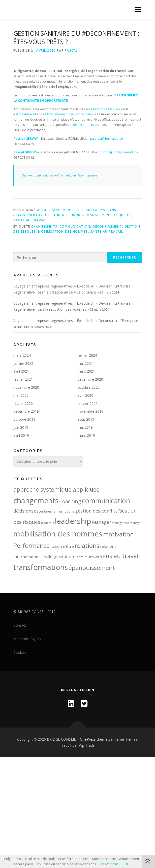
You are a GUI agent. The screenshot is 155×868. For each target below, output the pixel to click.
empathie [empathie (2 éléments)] (67, 511)
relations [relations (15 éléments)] (87, 545)
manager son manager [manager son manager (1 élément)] (127, 523)
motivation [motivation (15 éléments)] (118, 534)
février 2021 (23, 379)
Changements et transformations (83, 210)
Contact (20, 625)
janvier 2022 (23, 363)
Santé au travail (30, 220)
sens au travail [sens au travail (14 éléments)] (120, 556)
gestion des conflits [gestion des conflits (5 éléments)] (96, 511)
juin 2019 (21, 427)
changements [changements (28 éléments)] (36, 500)
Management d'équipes (109, 215)
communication (75, 226)
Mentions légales (27, 639)
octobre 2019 (24, 419)
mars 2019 (86, 435)
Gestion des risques (65, 215)
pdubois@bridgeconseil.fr (117, 152)
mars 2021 (86, 371)
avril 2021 (21, 371)
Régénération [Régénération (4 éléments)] (61, 556)
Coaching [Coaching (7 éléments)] (70, 501)
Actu (42, 210)
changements (44, 226)
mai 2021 (85, 363)
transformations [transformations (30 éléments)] (41, 567)
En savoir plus (108, 864)
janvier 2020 (88, 403)
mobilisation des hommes (63, 231)
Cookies (20, 652)
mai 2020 (21, 395)
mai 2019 (85, 427)
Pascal (71, 50)
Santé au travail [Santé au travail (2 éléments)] (87, 557)
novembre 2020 (26, 387)
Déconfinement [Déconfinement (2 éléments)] (46, 511)
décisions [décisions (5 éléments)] (23, 511)
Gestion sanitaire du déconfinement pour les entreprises (59, 175)
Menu (137, 9)
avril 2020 (85, 395)
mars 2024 (22, 355)
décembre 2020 (90, 379)
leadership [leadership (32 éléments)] (73, 521)
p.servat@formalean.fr (107, 139)
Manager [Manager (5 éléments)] (102, 522)
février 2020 (23, 403)
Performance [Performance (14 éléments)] (32, 545)
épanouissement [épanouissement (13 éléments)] (92, 568)
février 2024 (87, 355)
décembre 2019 (26, 411)
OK (127, 864)
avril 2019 (21, 435)
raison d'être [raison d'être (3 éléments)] (62, 546)
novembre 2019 (90, 411)
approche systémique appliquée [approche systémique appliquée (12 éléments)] (56, 489)
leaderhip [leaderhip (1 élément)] (48, 523)
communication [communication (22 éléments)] (106, 501)
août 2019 (86, 419)
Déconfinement (28, 215)
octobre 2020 (89, 387)
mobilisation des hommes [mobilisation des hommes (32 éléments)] (58, 534)
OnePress (88, 739)
